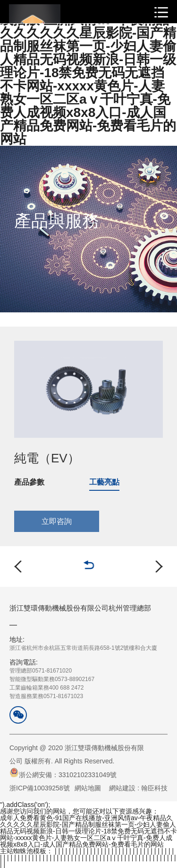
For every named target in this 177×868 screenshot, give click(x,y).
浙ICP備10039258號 (40, 788)
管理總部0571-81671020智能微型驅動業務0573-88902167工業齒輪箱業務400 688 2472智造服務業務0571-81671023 (52, 679)
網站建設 (122, 788)
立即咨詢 (57, 521)
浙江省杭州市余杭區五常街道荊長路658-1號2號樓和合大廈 (83, 643)
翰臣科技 (154, 788)
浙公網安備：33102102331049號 (63, 773)
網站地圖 (88, 788)
